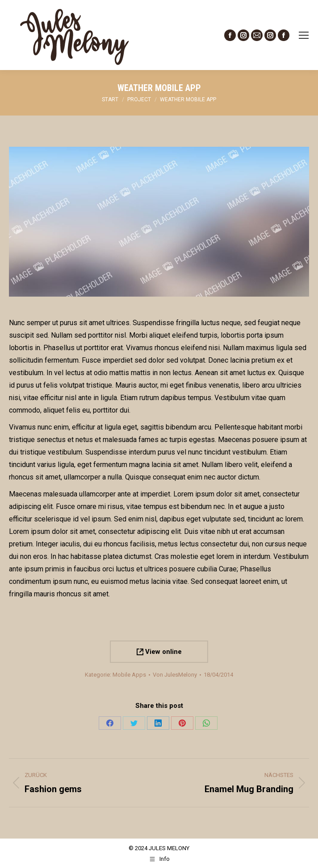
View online (159, 652)
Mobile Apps (129, 675)
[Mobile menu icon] (304, 35)
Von (175, 675)
